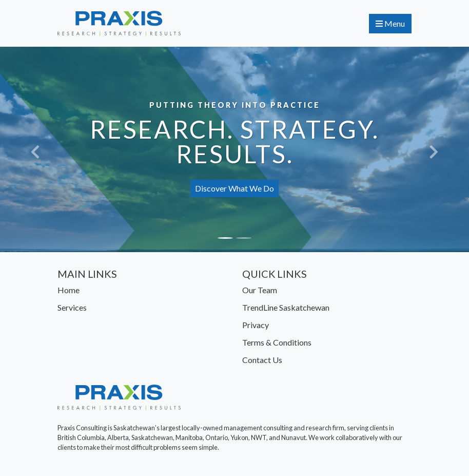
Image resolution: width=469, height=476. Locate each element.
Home (69, 290)
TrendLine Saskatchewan (286, 307)
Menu (390, 23)
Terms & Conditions (277, 342)
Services (72, 307)
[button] (35, 149)
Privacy (256, 325)
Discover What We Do (234, 188)
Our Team (260, 290)
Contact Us (262, 360)
